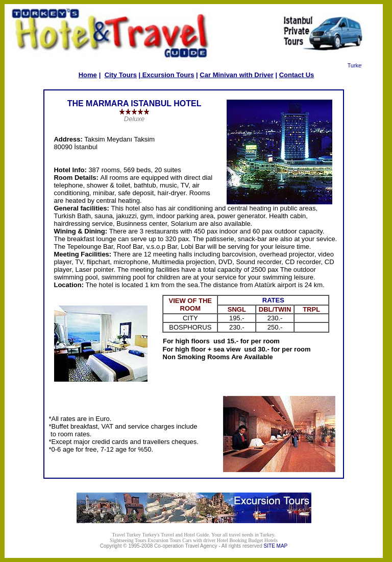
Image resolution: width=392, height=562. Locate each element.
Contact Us (297, 75)
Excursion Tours (167, 75)
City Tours (121, 75)
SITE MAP (276, 546)
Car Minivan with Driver (236, 75)
